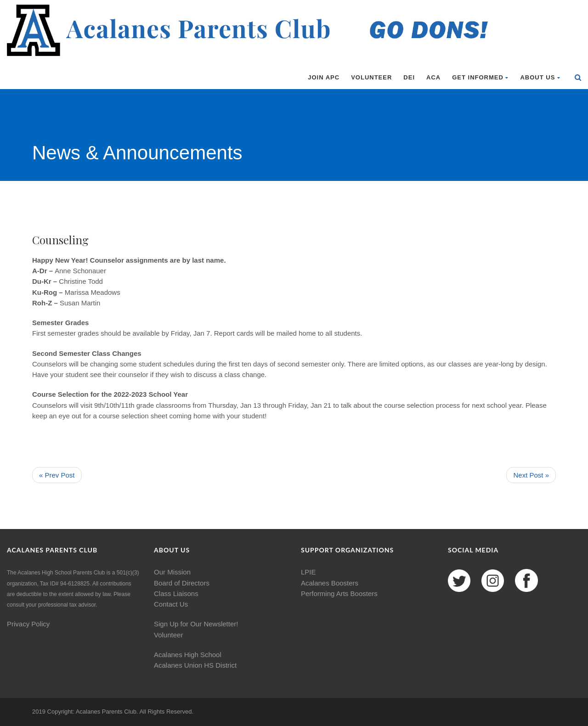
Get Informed (480, 77)
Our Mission (172, 572)
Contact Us (171, 604)
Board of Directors (182, 583)
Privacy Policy (28, 624)
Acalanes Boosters (330, 583)
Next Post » (531, 475)
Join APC (324, 77)
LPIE (308, 572)
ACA (433, 77)
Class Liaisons (176, 594)
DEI (409, 77)
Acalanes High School (188, 655)
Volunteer (371, 77)
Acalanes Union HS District (195, 665)
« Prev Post (57, 475)
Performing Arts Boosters (339, 594)
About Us (540, 77)
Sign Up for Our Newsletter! (196, 624)
